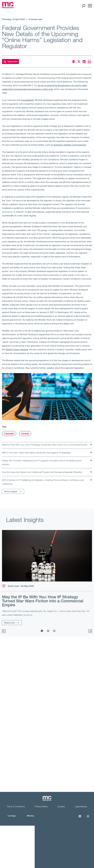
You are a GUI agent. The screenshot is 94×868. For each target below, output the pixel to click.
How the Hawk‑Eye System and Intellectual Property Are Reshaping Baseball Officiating (42, 472)
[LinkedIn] (80, 818)
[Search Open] (83, 6)
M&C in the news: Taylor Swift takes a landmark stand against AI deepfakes (36, 453)
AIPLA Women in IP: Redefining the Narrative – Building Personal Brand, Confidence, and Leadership (43, 482)
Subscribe (10, 62)
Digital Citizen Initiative (17, 349)
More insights (11, 491)
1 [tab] (42, 631)
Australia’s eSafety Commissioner (70, 145)
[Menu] (89, 6)
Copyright (9, 434)
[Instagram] (88, 818)
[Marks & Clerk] (8, 7)
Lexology (12, 816)
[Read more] (47, 556)
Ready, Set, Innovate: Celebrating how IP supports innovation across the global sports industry (42, 462)
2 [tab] (48, 631)
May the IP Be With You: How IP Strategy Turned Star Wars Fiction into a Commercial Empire (45, 445)
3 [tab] (54, 631)
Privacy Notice (41, 806)
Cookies (61, 806)
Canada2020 (27, 100)
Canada (25, 434)
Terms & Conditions (16, 806)
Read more (10, 623)
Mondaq (30, 816)
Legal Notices (81, 806)
